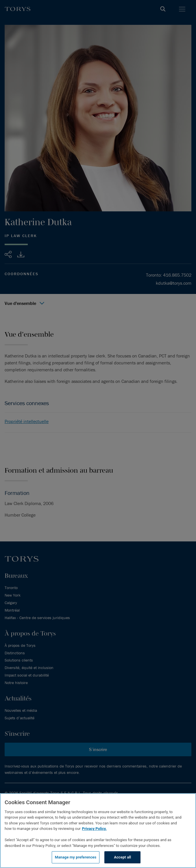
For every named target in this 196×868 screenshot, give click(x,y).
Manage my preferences (76, 857)
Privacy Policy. (94, 829)
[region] (98, 831)
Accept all (122, 857)
